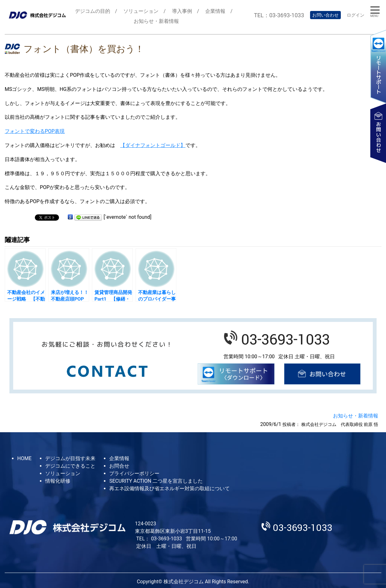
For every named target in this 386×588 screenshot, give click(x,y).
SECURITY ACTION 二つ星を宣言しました (156, 481)
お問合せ (119, 466)
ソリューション (141, 11)
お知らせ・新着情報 (156, 21)
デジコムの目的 (93, 11)
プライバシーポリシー (134, 473)
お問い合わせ (325, 15)
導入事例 (182, 11)
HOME (24, 458)
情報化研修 (58, 481)
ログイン (356, 15)
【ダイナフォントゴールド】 (153, 145)
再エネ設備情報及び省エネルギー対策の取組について (169, 488)
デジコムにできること (70, 466)
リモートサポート (378, 66)
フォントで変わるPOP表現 (35, 131)
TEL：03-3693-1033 (279, 15)
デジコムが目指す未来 (70, 458)
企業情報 (215, 11)
